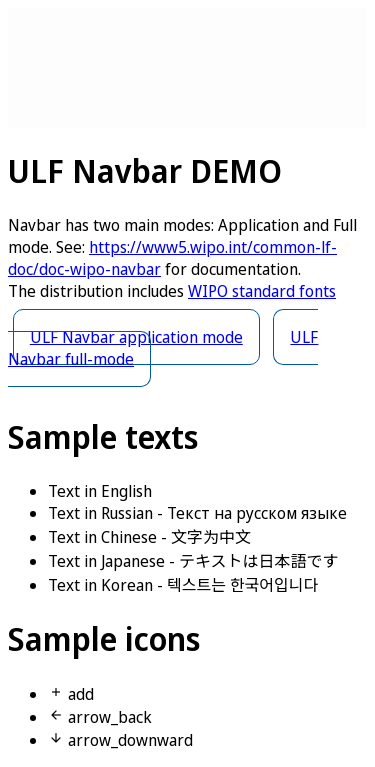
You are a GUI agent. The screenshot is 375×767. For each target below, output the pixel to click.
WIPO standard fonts (262, 291)
